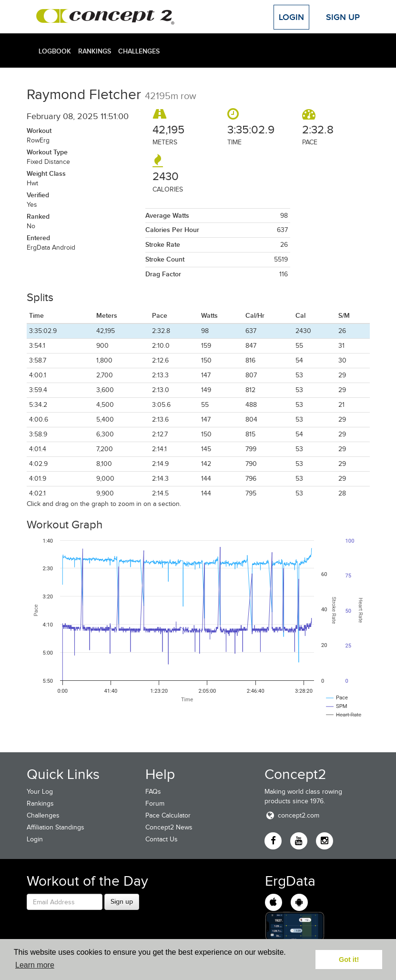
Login (291, 17)
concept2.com (292, 815)
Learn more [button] (35, 965)
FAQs (153, 792)
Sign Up (343, 17)
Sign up (122, 901)
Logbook (55, 51)
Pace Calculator (168, 815)
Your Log (40, 792)
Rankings (95, 51)
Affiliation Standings (56, 827)
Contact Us (162, 839)
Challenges (139, 51)
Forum (155, 803)
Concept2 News (169, 827)
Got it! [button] (349, 960)
